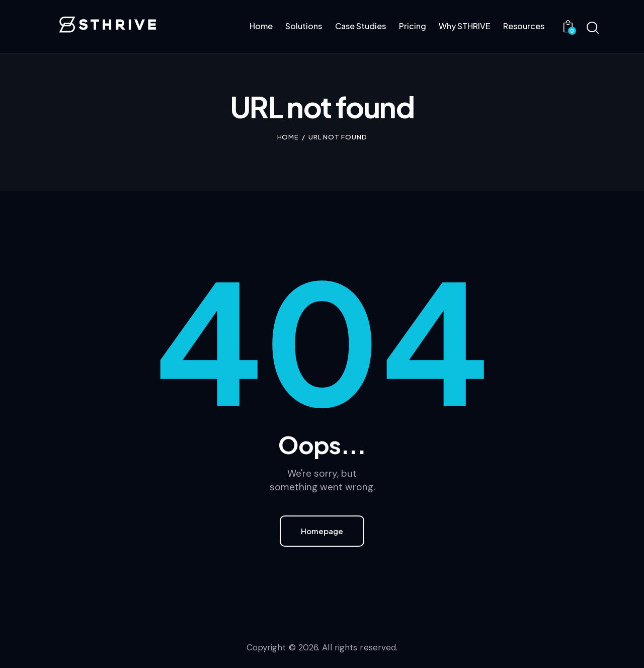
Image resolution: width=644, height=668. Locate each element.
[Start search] (593, 28)
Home (288, 137)
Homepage (322, 531)
